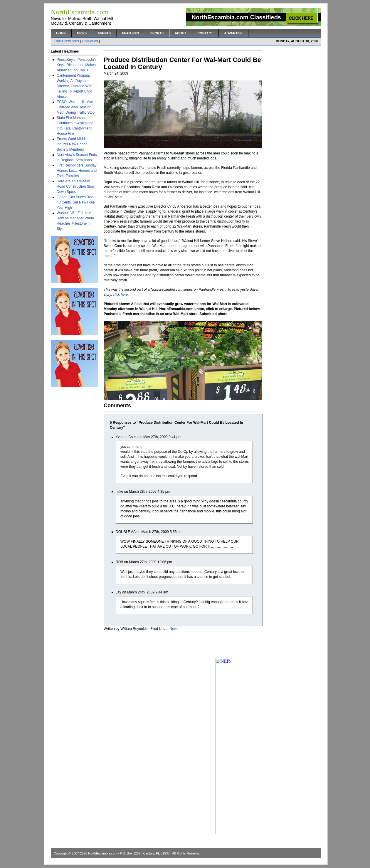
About (180, 33)
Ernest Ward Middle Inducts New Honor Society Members (72, 144)
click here (121, 295)
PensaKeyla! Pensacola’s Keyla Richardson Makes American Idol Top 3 (76, 65)
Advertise (233, 33)
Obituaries (90, 41)
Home (61, 33)
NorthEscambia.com (103, 853)
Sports (157, 33)
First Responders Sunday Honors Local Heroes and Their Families (77, 171)
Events (104, 33)
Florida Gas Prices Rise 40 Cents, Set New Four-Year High (76, 202)
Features (130, 33)
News (82, 33)
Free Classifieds (66, 41)
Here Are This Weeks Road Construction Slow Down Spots (76, 186)
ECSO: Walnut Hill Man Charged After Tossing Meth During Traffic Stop (76, 107)
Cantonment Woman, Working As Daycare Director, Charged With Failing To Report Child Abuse (74, 86)
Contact (205, 33)
